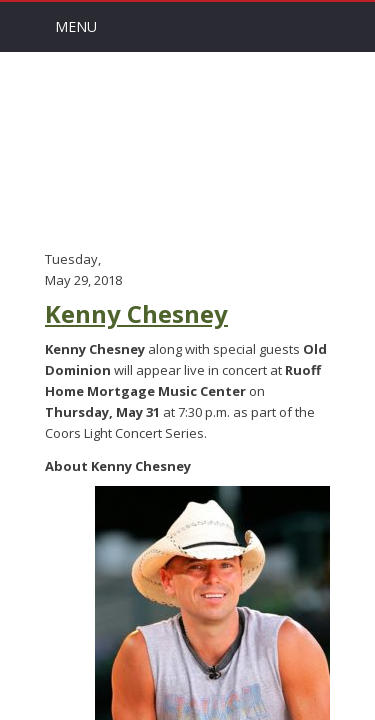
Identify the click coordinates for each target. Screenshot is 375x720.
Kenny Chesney (136, 313)
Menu (76, 26)
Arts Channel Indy (188, 149)
